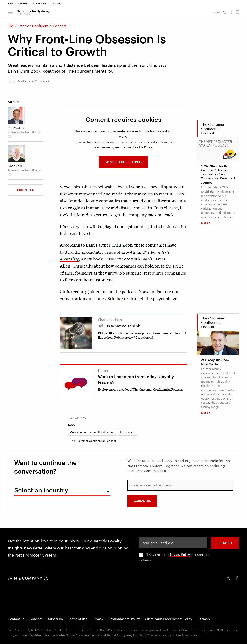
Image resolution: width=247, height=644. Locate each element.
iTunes (99, 298)
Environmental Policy (124, 619)
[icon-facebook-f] (237, 578)
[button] (236, 12)
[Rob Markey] (17, 116)
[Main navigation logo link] (33, 12)
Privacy (98, 619)
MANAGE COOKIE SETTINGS (123, 162)
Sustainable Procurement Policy (169, 619)
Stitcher (115, 298)
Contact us (25, 190)
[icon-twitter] (228, 578)
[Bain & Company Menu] (10, 12)
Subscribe (40, 3)
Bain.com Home (18, 3)
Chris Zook (122, 245)
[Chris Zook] (17, 153)
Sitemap (204, 619)
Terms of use (78, 619)
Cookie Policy (143, 147)
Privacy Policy (180, 554)
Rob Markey (16, 128)
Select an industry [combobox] (41, 490)
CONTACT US (142, 501)
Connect (57, 3)
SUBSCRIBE (225, 543)
